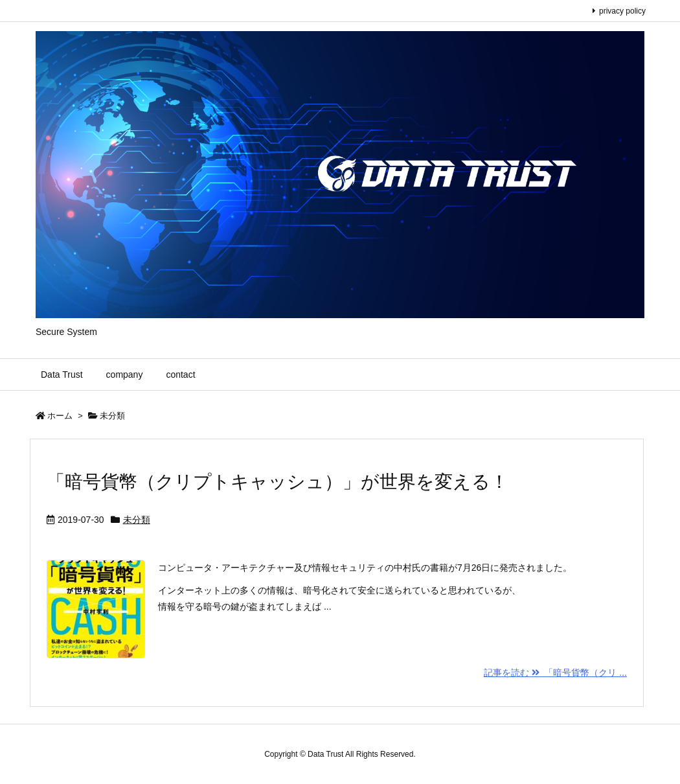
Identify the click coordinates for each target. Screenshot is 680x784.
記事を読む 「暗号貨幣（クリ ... (555, 673)
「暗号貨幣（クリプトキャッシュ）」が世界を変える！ (278, 482)
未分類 (137, 520)
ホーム (60, 416)
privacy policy (622, 11)
